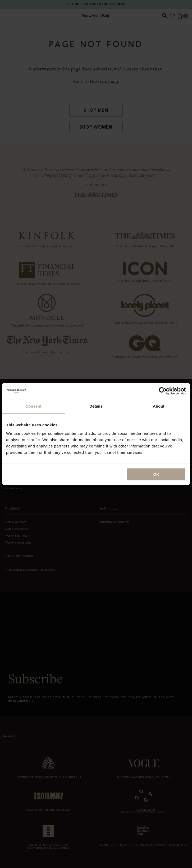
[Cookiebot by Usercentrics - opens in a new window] (163, 391)
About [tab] (159, 406)
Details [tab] (96, 406)
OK (156, 474)
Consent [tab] (33, 406)
